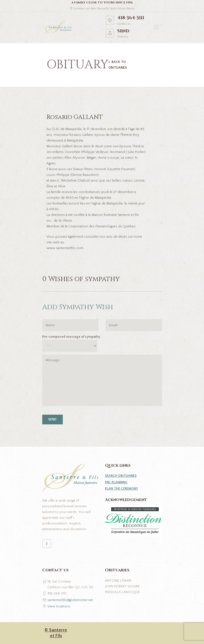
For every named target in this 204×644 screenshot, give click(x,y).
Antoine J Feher (118, 581)
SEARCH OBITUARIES (121, 476)
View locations (59, 606)
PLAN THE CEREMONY (122, 489)
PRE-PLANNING (116, 482)
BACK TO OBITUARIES (118, 65)
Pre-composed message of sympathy (71, 337)
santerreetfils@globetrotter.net (70, 600)
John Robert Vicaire (122, 586)
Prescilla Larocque (122, 592)
